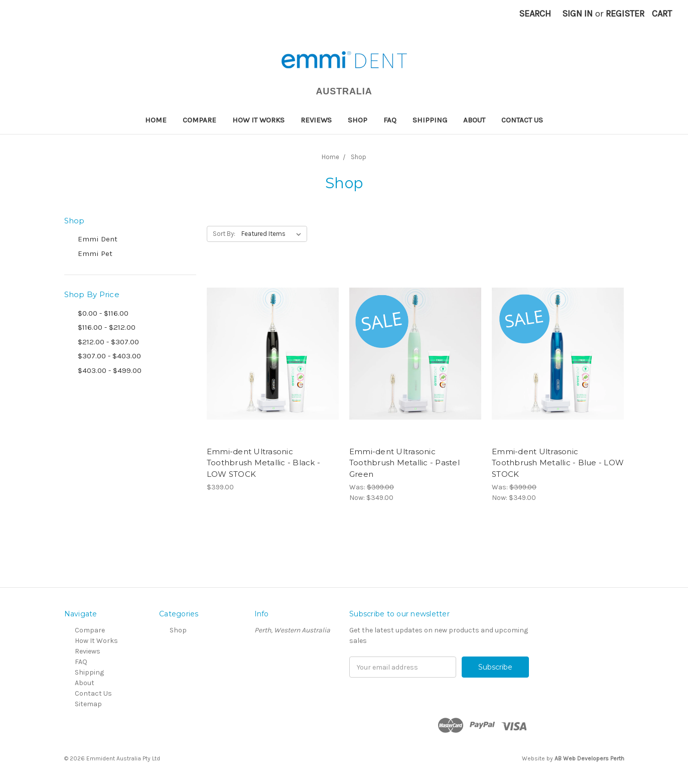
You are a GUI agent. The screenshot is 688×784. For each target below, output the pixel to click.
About (474, 120)
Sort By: (224, 234)
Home (156, 120)
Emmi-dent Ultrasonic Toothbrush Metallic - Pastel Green (404, 463)
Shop (358, 120)
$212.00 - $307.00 (108, 342)
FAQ (390, 120)
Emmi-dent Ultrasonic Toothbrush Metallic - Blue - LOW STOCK (558, 463)
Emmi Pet (95, 253)
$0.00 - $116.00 (103, 313)
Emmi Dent (98, 239)
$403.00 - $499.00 (110, 370)
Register (625, 14)
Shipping (430, 120)
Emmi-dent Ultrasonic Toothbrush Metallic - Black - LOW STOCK (263, 463)
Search (535, 14)
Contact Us (522, 120)
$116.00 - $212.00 (107, 327)
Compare (199, 120)
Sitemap (88, 704)
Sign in (577, 14)
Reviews (316, 120)
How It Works (258, 120)
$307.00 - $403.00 (109, 356)
